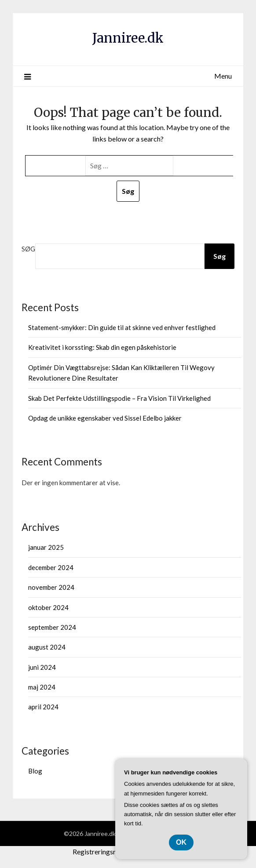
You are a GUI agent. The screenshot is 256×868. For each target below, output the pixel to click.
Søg (28, 249)
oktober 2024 (48, 607)
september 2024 (52, 627)
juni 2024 (42, 667)
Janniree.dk (128, 38)
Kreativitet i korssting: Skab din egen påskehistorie (102, 347)
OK (181, 842)
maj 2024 (42, 687)
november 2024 (51, 587)
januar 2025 (46, 547)
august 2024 (47, 647)
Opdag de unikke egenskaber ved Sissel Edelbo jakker (105, 418)
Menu (223, 76)
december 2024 (51, 567)
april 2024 (43, 707)
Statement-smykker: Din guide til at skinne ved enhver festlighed (122, 327)
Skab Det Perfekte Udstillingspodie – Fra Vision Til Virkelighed (119, 398)
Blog (35, 771)
